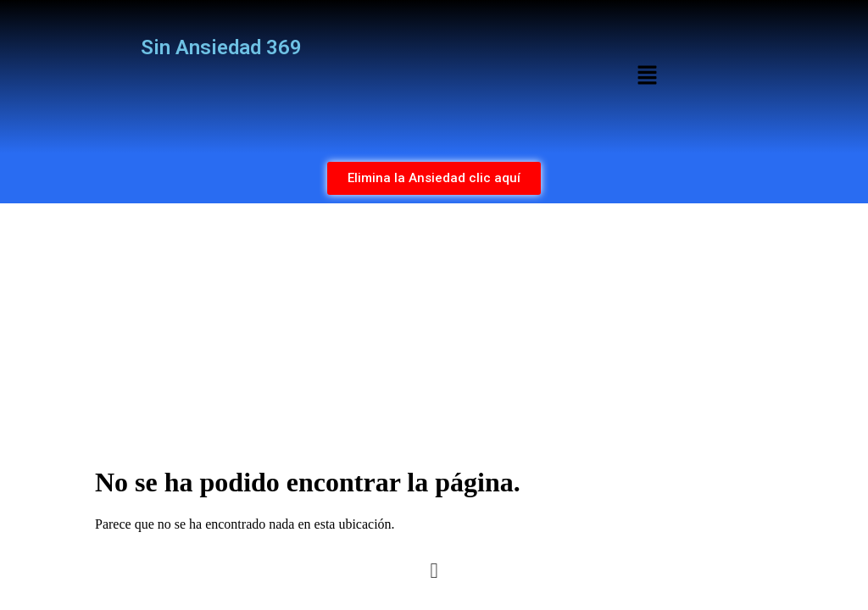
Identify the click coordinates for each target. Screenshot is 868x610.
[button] (647, 76)
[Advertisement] (434, 330)
